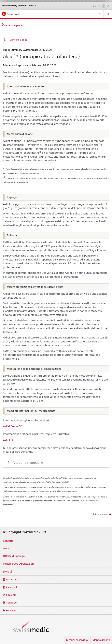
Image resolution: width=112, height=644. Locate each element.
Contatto (8, 541)
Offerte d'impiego (14, 556)
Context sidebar (19, 40)
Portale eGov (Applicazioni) (19, 564)
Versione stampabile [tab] (28, 463)
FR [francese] (99, 6)
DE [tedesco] (94, 6)
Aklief (7, 440)
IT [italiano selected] (103, 6)
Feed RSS (11, 610)
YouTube (11, 603)
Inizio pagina (100, 514)
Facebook (12, 587)
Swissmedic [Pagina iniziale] (14, 14)
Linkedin (11, 595)
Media (7, 548)
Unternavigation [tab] (13, 25)
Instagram (12, 579)
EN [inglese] (108, 6)
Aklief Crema (11, 426)
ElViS (6, 572)
